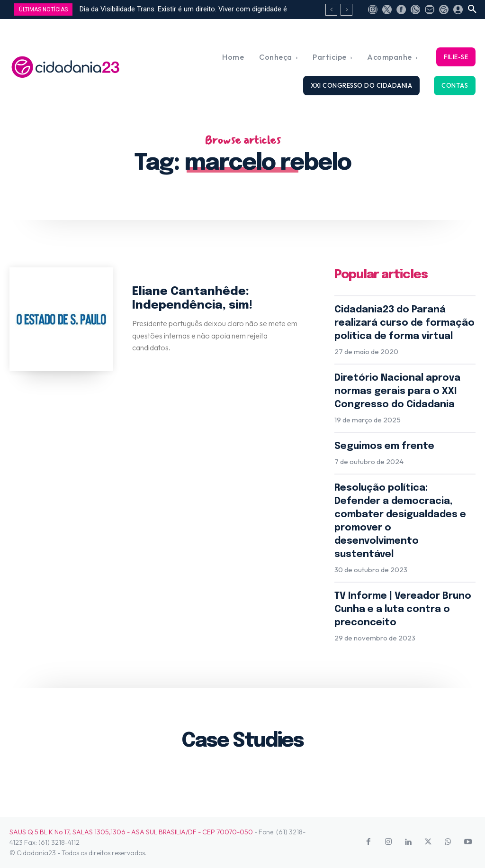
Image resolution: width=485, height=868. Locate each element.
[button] (472, 9)
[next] (346, 10)
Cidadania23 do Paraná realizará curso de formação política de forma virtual (404, 323)
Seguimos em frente (384, 446)
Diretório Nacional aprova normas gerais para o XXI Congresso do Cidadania (397, 391)
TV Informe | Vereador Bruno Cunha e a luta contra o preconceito (403, 609)
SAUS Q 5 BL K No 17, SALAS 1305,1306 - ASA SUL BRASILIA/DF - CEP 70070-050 (131, 832)
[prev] (331, 10)
